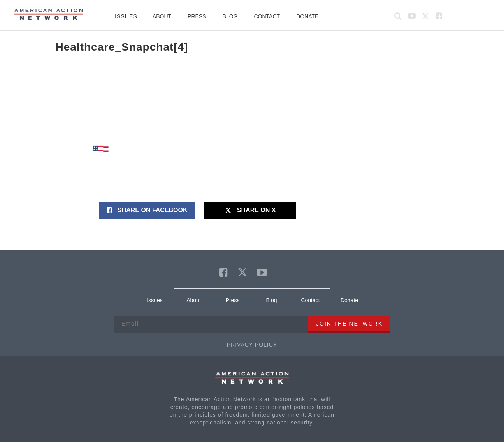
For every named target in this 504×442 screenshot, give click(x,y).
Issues (126, 16)
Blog (230, 16)
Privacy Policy (252, 345)
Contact (267, 16)
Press (197, 16)
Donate (307, 16)
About (162, 16)
